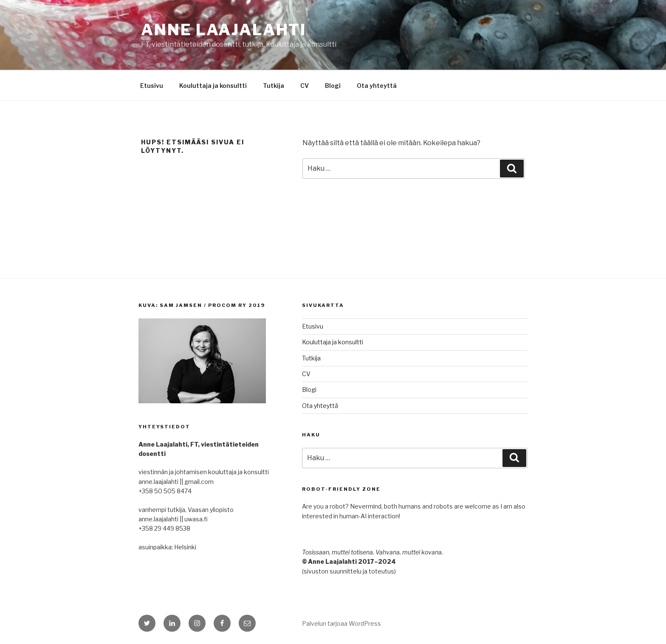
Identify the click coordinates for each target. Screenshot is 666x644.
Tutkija (274, 86)
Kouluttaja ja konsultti (213, 86)
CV (305, 86)
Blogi (333, 86)
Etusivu (152, 86)
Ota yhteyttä (377, 86)
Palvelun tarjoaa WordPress (341, 623)
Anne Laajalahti (224, 30)
